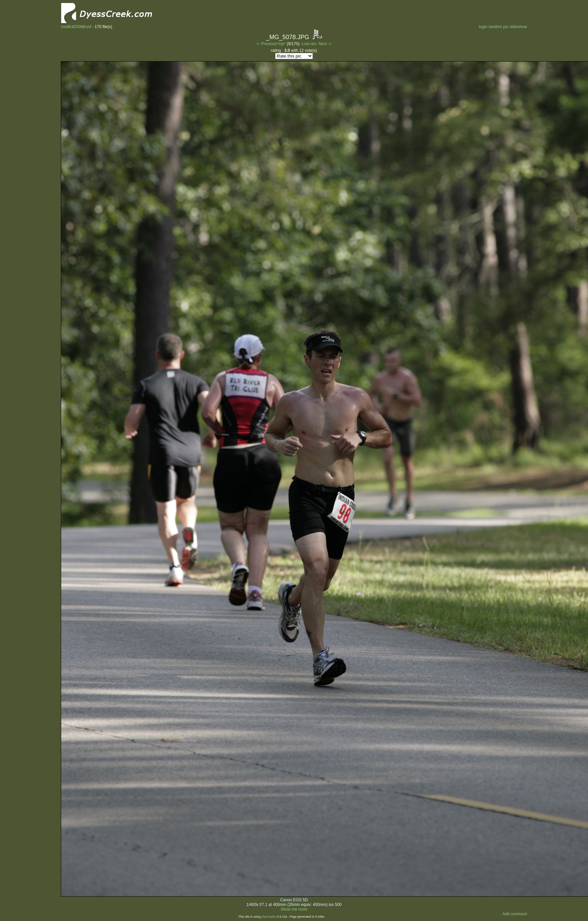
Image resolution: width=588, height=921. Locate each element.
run (87, 27)
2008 (79, 27)
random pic (498, 27)
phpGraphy (269, 917)
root (64, 27)
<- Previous (267, 44)
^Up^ (281, 44)
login (483, 27)
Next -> (325, 44)
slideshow (518, 27)
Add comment (515, 914)
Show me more (294, 909)
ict (71, 27)
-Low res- (309, 44)
